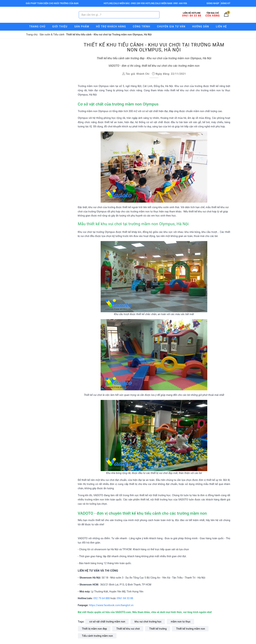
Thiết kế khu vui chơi (128, 629)
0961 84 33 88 (125, 598)
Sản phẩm (82, 27)
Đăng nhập (213, 3)
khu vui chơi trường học (148, 622)
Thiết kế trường (158, 629)
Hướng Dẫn (201, 27)
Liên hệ (221, 27)
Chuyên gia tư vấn (171, 27)
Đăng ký (226, 3)
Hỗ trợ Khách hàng (111, 27)
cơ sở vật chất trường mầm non (107, 622)
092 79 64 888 (102, 598)
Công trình (142, 27)
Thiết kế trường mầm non (190, 629)
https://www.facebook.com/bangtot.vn (112, 605)
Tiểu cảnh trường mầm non (97, 636)
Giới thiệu (60, 27)
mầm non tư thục (181, 622)
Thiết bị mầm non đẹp (94, 629)
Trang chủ (37, 27)
